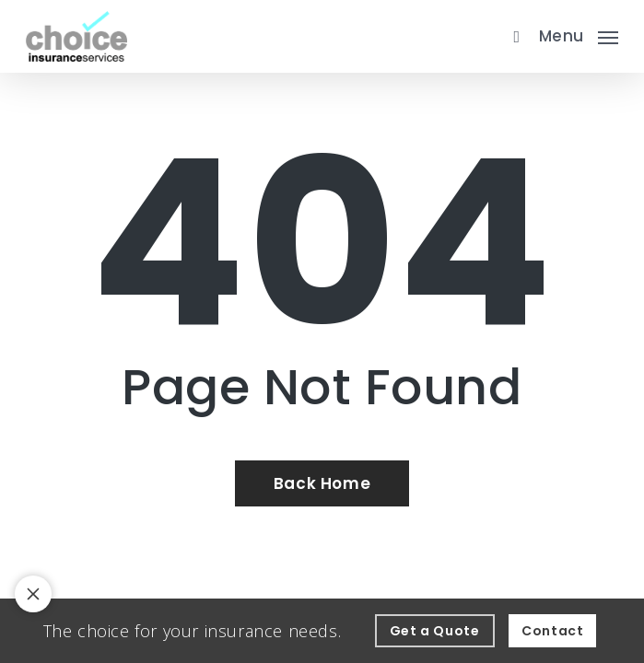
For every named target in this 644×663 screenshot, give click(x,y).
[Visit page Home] (76, 36)
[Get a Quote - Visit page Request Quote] (435, 631)
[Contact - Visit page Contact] (552, 631)
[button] (579, 34)
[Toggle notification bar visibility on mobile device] (33, 594)
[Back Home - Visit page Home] (322, 483)
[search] (512, 36)
